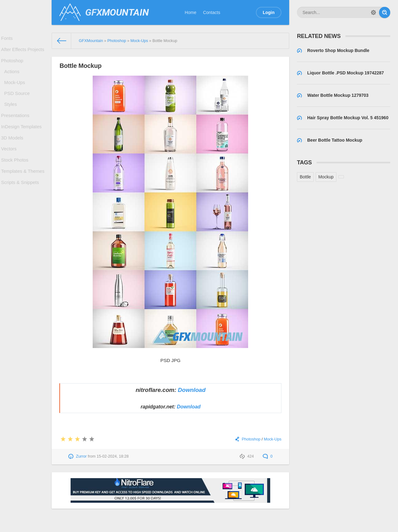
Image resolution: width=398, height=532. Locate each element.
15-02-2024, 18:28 (113, 456)
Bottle (305, 177)
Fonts (9, 39)
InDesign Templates (22, 139)
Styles (12, 114)
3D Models (14, 152)
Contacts (212, 12)
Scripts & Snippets (21, 203)
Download (192, 390)
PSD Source (18, 102)
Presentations (16, 127)
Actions (13, 77)
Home (190, 12)
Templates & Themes (23, 190)
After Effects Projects (23, 52)
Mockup (326, 177)
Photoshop (14, 64)
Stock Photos (16, 178)
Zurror (81, 456)
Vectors (10, 165)
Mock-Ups (16, 89)
